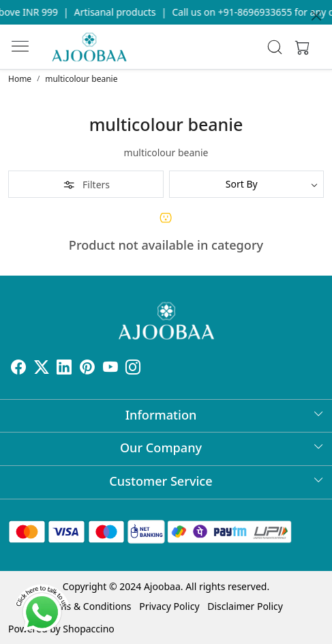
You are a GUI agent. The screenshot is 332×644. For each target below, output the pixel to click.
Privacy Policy (169, 606)
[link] (275, 47)
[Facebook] (18, 369)
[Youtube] (110, 369)
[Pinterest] (87, 369)
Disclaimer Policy (245, 606)
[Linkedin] (64, 369)
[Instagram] (133, 369)
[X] (42, 369)
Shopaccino (88, 629)
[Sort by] (247, 184)
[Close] (316, 16)
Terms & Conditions (88, 606)
